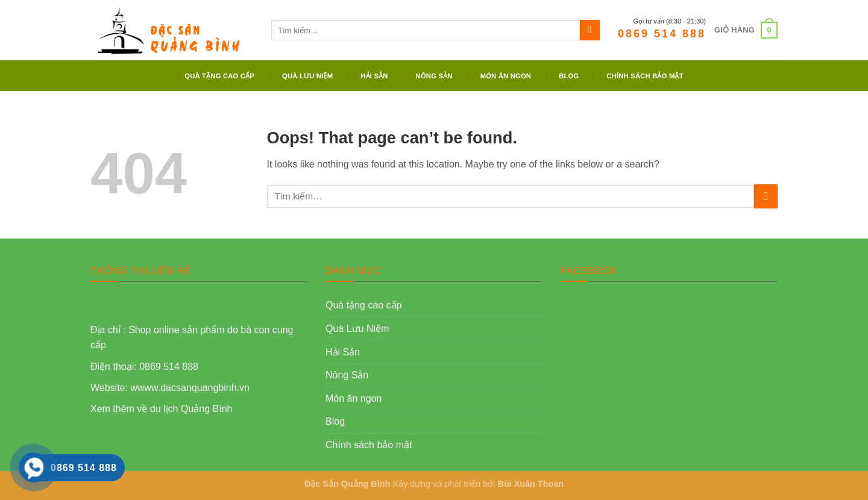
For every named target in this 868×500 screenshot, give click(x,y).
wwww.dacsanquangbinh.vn (190, 388)
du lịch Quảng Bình (191, 409)
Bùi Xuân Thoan (531, 484)
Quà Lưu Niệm (307, 76)
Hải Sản (374, 76)
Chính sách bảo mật (645, 76)
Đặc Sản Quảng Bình (347, 484)
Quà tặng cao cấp (219, 76)
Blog (569, 76)
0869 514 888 (662, 34)
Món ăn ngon (506, 76)
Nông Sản (434, 76)
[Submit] (590, 30)
